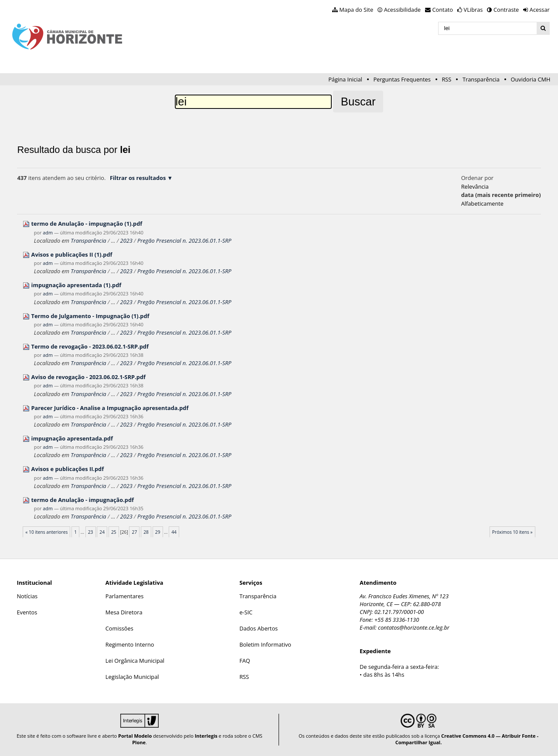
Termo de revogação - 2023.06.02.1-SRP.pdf (90, 346)
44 (174, 532)
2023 (126, 241)
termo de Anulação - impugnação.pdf (83, 500)
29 (158, 532)
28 (146, 532)
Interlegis (206, 736)
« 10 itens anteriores (46, 532)
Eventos (27, 612)
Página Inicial (345, 79)
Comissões (119, 628)
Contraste (506, 10)
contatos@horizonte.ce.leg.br (414, 627)
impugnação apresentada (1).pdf (77, 285)
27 (135, 532)
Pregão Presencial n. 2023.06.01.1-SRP (184, 241)
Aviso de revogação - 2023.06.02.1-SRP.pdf (88, 377)
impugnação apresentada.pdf (72, 438)
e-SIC (246, 612)
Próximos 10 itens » (512, 532)
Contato (443, 10)
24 (102, 532)
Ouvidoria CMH (531, 79)
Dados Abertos (259, 628)
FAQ (245, 661)
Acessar (540, 10)
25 (114, 532)
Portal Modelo (135, 736)
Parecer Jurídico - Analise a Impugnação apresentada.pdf (110, 408)
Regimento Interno (130, 644)
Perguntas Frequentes (402, 79)
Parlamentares (124, 596)
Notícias (27, 596)
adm (48, 232)
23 (91, 532)
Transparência (481, 79)
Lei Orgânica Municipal (135, 661)
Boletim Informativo (265, 644)
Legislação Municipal (132, 677)
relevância (475, 186)
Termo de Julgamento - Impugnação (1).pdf (90, 316)
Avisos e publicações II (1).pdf (72, 254)
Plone (139, 742)
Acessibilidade (402, 10)
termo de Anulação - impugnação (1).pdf (87, 224)
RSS (446, 79)
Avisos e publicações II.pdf (68, 469)
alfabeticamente (482, 203)
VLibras (473, 10)
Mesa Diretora (124, 612)
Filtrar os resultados (138, 178)
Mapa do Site (356, 10)
